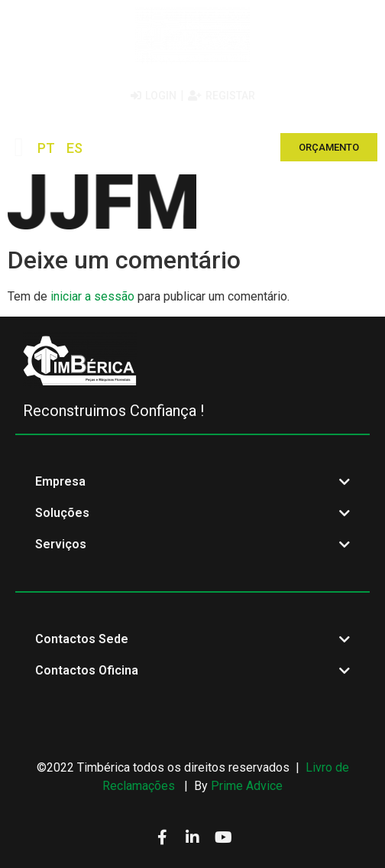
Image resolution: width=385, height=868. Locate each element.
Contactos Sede (82, 639)
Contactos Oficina (87, 670)
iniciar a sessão (92, 296)
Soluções (62, 513)
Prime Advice (247, 786)
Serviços (61, 544)
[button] (19, 147)
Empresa (60, 481)
